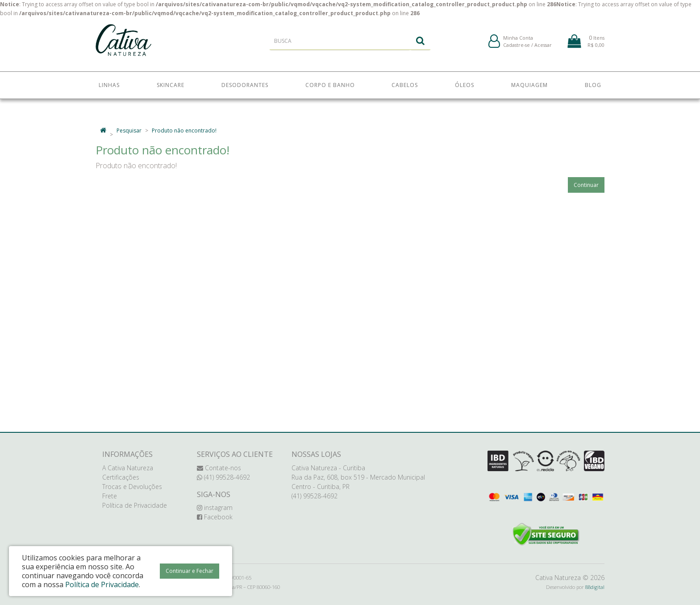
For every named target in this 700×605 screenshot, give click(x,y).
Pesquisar (129, 131)
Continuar (586, 185)
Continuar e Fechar (190, 571)
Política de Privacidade (135, 505)
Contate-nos (219, 468)
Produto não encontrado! (184, 131)
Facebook (215, 517)
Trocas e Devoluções (132, 487)
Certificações (121, 477)
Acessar (543, 48)
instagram (215, 508)
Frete (110, 496)
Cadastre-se (517, 48)
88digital (595, 587)
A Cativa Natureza (128, 468)
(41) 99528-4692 (223, 477)
